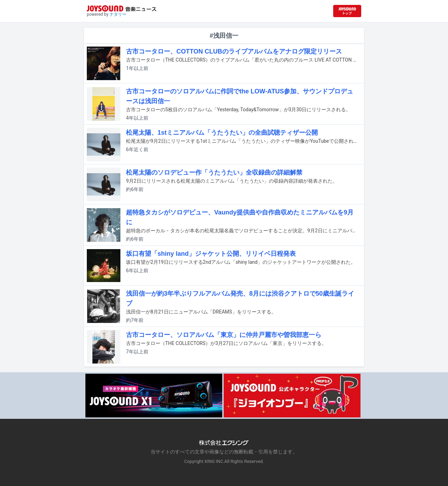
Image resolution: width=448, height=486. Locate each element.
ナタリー (118, 14)
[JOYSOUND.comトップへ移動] (347, 11)
